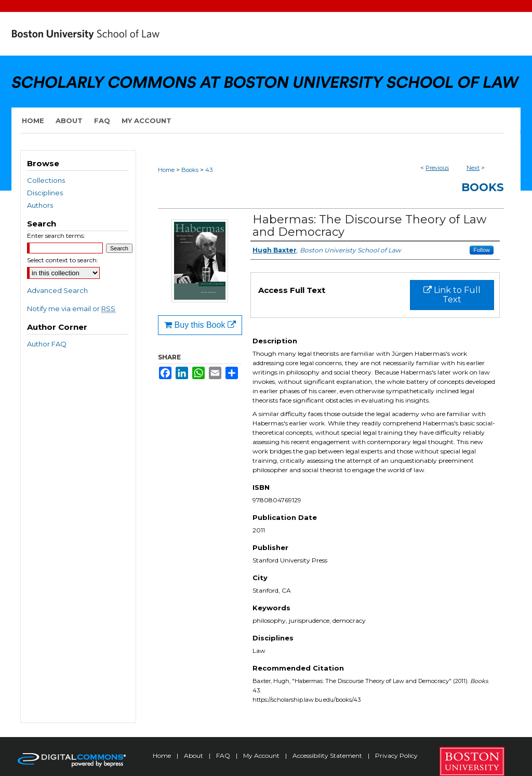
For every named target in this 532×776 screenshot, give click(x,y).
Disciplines (45, 193)
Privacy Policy (396, 755)
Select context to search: (63, 260)
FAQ (224, 755)
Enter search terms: (56, 236)
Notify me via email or (71, 309)
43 (209, 170)
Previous (437, 168)
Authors (40, 205)
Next (473, 168)
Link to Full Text (452, 295)
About (194, 755)
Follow (482, 250)
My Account (262, 755)
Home (166, 170)
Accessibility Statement (328, 755)
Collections (46, 180)
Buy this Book (200, 325)
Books (190, 170)
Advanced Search (57, 290)
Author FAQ (47, 344)
